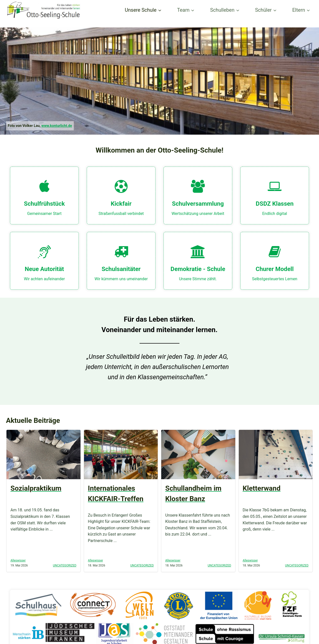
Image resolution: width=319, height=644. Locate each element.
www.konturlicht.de (57, 126)
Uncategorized (65, 565)
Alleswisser (18, 560)
